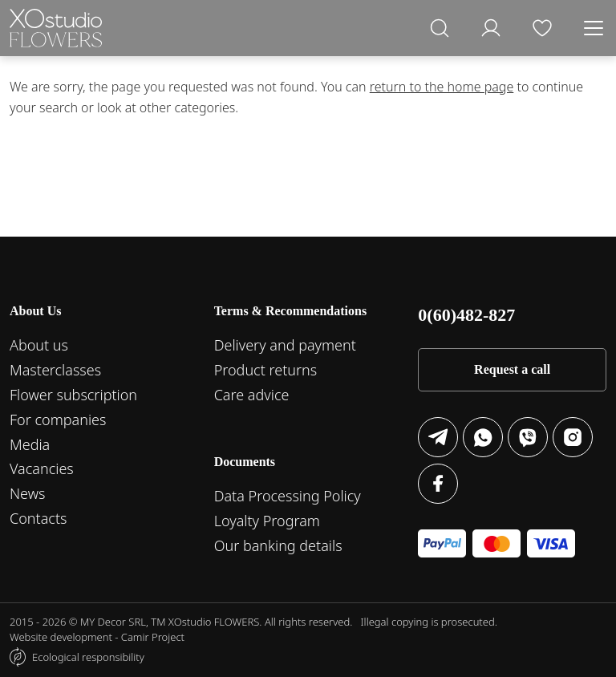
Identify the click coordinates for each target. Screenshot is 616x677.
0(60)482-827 (466, 315)
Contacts (38, 518)
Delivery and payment (285, 345)
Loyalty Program (267, 521)
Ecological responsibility (88, 657)
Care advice (252, 395)
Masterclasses (55, 370)
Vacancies (42, 468)
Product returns (266, 370)
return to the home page (442, 87)
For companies (58, 420)
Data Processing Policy (288, 496)
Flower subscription (73, 395)
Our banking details (278, 545)
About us (39, 345)
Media (30, 444)
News (27, 493)
